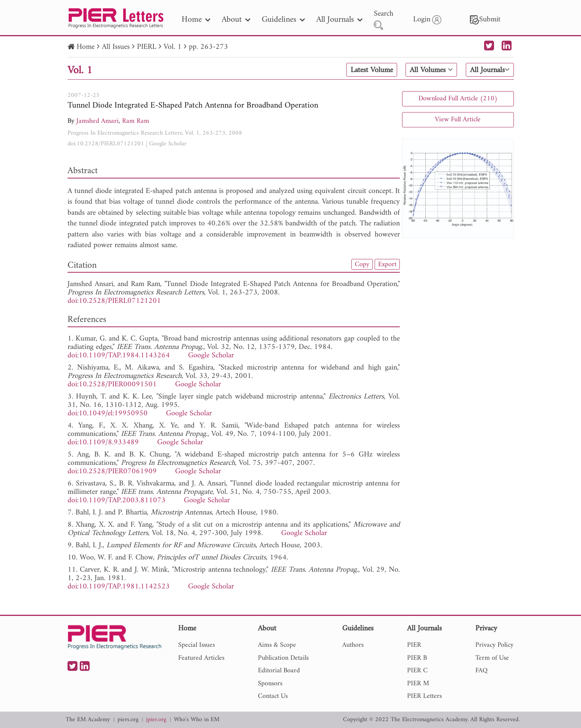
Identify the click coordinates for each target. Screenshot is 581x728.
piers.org (128, 720)
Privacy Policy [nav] (494, 645)
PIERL (147, 47)
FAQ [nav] (481, 671)
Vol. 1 (173, 47)
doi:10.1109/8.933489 (103, 443)
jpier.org (156, 720)
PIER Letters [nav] (424, 696)
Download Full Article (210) (458, 99)
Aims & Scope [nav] (277, 645)
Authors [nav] (353, 645)
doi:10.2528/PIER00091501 (112, 385)
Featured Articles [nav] (201, 658)
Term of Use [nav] (492, 658)
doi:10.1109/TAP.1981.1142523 (119, 587)
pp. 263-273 (208, 47)
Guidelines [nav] (283, 20)
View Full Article (458, 120)
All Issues (116, 47)
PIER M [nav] (418, 684)
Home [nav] (196, 20)
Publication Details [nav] (283, 658)
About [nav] (236, 20)
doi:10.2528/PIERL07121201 (106, 144)
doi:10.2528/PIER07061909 (112, 472)
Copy (362, 264)
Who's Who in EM (197, 720)
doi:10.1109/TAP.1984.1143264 (119, 356)
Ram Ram (136, 121)
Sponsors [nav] (270, 684)
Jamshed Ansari (97, 121)
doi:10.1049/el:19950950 (108, 414)
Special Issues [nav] (196, 645)
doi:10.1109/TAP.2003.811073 (117, 501)
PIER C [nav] (417, 671)
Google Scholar (168, 144)
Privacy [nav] (486, 629)
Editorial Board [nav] (279, 671)
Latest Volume (372, 70)
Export (387, 264)
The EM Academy (88, 720)
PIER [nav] (414, 645)
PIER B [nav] (417, 658)
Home (86, 47)
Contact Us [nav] (273, 696)
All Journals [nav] (339, 20)
